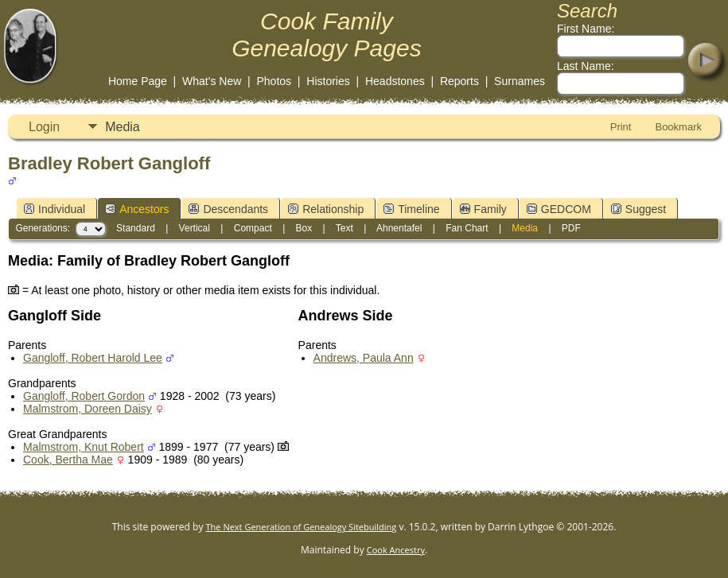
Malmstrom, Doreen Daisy (88, 409)
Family (483, 209)
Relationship (326, 209)
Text (345, 228)
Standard (136, 228)
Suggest (638, 209)
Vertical (195, 228)
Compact (253, 228)
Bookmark (678, 127)
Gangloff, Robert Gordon (84, 396)
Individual (55, 209)
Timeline (411, 209)
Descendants (228, 209)
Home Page (138, 81)
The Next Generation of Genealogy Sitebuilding (302, 527)
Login (44, 127)
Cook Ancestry (396, 550)
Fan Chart (467, 228)
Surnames (520, 81)
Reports (459, 81)
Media (123, 127)
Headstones (395, 81)
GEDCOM (559, 209)
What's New (212, 81)
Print (621, 127)
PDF (571, 228)
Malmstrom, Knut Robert (84, 447)
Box (304, 228)
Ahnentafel (399, 228)
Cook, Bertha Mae (68, 460)
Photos (274, 81)
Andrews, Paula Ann (364, 358)
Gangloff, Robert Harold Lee (93, 358)
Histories (328, 81)
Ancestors (137, 209)
